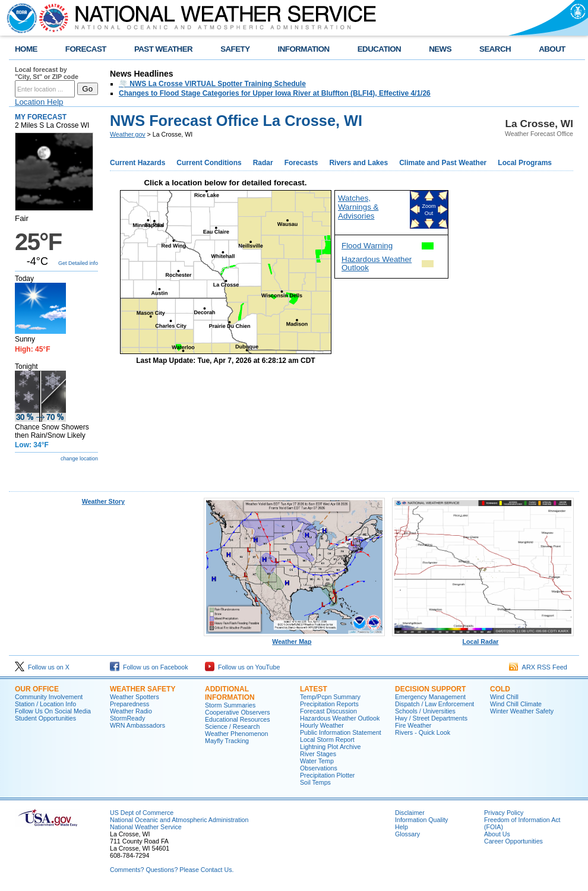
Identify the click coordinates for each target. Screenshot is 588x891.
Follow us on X (42, 667)
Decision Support (430, 689)
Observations (319, 768)
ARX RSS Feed (538, 667)
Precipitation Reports (329, 704)
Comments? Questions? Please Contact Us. (172, 870)
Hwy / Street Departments (431, 718)
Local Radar (483, 639)
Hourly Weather (322, 725)
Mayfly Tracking (227, 741)
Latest (314, 689)
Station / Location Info (45, 704)
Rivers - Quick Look (423, 732)
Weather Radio (131, 711)
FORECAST (86, 49)
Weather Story (103, 501)
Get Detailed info (78, 263)
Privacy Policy (504, 813)
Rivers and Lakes (358, 163)
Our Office (37, 689)
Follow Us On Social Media (53, 711)
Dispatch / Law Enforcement (434, 704)
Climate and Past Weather (443, 163)
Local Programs (525, 163)
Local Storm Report (327, 740)
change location (79, 459)
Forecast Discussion (328, 711)
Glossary (407, 834)
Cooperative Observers (238, 712)
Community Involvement (49, 697)
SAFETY (235, 49)
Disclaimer (410, 813)
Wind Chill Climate (516, 704)
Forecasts (301, 163)
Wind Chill (504, 697)
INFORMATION (304, 49)
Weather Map (295, 639)
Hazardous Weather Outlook (377, 263)
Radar (263, 163)
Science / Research (232, 726)
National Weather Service (146, 827)
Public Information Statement (341, 732)
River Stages (318, 754)
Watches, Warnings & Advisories (358, 207)
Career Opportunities (513, 841)
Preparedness (129, 704)
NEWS (440, 49)
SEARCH (495, 49)
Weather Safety (143, 689)
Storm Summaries (230, 705)
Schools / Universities (425, 711)
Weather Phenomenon (236, 734)
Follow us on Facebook (149, 667)
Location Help (39, 102)
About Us (497, 834)
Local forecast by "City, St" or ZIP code (47, 73)
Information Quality (421, 820)
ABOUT (552, 49)
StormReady (127, 718)
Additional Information (230, 693)
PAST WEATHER (163, 49)
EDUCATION (379, 49)
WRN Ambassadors (137, 725)
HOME (26, 49)
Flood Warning (367, 246)
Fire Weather (413, 725)
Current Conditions (209, 163)
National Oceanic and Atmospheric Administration (179, 820)
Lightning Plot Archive (330, 747)
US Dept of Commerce (142, 813)
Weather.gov (128, 134)
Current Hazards (137, 163)
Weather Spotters (135, 697)
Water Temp (317, 761)
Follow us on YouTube (242, 667)
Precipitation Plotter (327, 775)
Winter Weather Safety (522, 711)
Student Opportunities (45, 718)
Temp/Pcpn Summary (330, 697)
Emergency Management (430, 697)
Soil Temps (315, 782)
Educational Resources (238, 719)
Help (402, 827)
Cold (500, 689)
